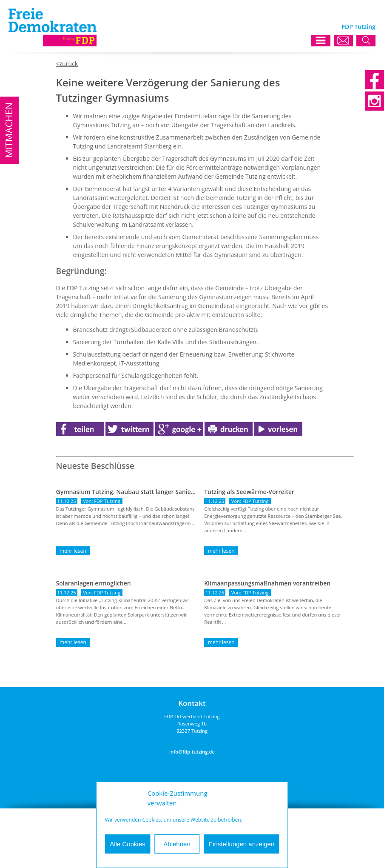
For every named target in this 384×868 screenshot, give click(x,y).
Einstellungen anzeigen (241, 844)
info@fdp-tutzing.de (192, 752)
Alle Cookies (127, 844)
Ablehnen (177, 844)
